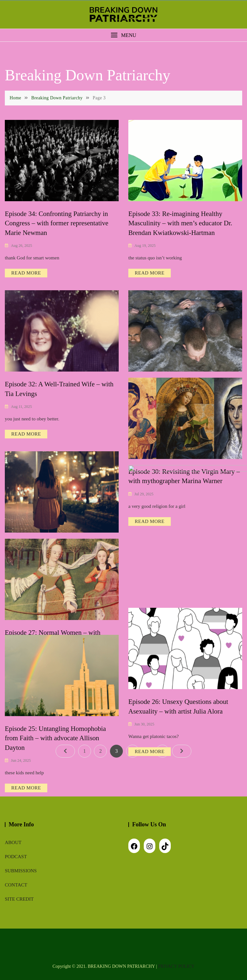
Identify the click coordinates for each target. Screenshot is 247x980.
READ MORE (26, 273)
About (13, 842)
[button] (123, 35)
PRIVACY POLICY (176, 966)
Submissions (21, 871)
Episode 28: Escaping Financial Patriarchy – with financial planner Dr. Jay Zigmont (180, 541)
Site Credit (19, 899)
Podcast (16, 857)
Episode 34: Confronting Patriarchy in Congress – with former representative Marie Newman (57, 223)
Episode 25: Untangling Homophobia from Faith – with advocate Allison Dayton (55, 738)
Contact (16, 885)
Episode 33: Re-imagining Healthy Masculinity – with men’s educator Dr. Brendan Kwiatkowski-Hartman (180, 223)
